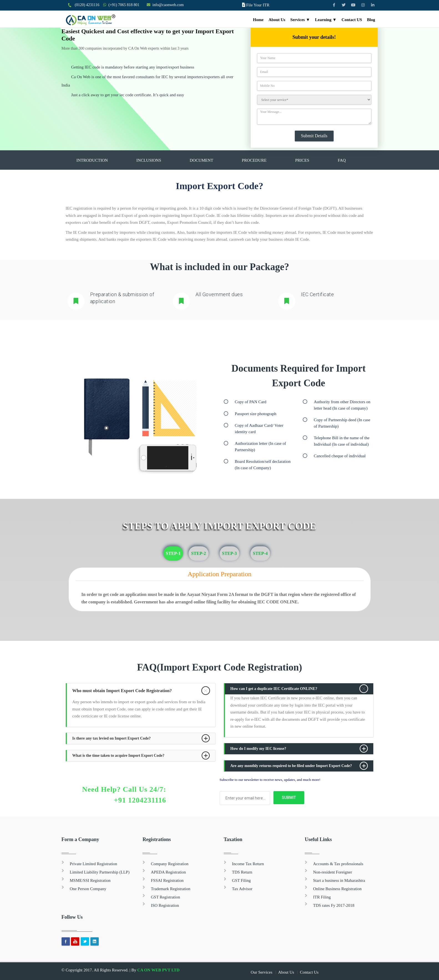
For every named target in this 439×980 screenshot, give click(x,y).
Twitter (85, 941)
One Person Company (88, 889)
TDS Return (242, 872)
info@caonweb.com (168, 5)
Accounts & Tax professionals (338, 864)
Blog (371, 20)
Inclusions (149, 160)
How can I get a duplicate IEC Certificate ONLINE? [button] (274, 689)
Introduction (92, 160)
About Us (277, 20)
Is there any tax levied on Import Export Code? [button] (112, 738)
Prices (302, 160)
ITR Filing (322, 897)
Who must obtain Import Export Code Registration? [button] (122, 691)
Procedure (254, 160)
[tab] (141, 691)
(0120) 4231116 (87, 5)
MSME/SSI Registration (90, 880)
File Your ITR (258, 5)
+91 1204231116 (140, 800)
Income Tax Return (248, 864)
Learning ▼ (326, 20)
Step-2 (198, 553)
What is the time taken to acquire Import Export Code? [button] (118, 756)
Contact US (352, 20)
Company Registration (170, 864)
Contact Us (309, 972)
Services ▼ (300, 20)
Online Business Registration (337, 889)
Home (258, 20)
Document (201, 160)
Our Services (262, 972)
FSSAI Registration (167, 880)
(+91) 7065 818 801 (124, 5)
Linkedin (95, 941)
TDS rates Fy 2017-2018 (334, 905)
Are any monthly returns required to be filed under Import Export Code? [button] (291, 766)
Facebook (66, 941)
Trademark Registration (171, 889)
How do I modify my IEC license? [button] (258, 749)
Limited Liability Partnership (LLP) (100, 872)
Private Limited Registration (94, 864)
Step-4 (260, 553)
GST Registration (165, 897)
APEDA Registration (168, 872)
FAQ (342, 160)
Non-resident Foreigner (333, 872)
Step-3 (229, 553)
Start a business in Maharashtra (339, 880)
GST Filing (242, 880)
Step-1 (173, 553)
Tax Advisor (242, 889)
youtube (75, 941)
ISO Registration (165, 905)
